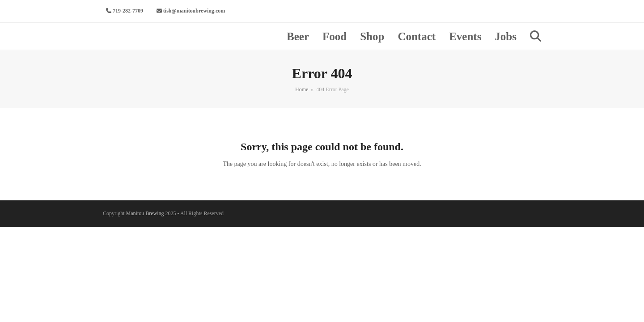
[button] (536, 36)
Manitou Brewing (145, 213)
